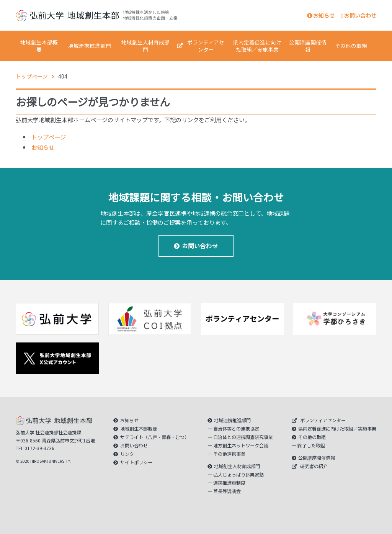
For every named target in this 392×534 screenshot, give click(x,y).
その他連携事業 (229, 454)
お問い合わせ (359, 15)
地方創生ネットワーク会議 (241, 446)
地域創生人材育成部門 (145, 46)
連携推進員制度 (229, 483)
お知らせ (321, 15)
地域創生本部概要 (39, 46)
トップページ (49, 137)
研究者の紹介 (314, 466)
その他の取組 (351, 46)
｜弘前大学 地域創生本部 (67, 16)
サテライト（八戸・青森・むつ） (155, 437)
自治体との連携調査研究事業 (243, 437)
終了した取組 (311, 446)
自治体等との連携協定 (236, 429)
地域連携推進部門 (90, 46)
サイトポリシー (136, 462)
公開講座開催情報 (308, 46)
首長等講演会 (227, 491)
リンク (127, 454)
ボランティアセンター (206, 46)
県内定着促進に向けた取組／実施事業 (257, 46)
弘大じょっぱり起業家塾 (238, 475)
